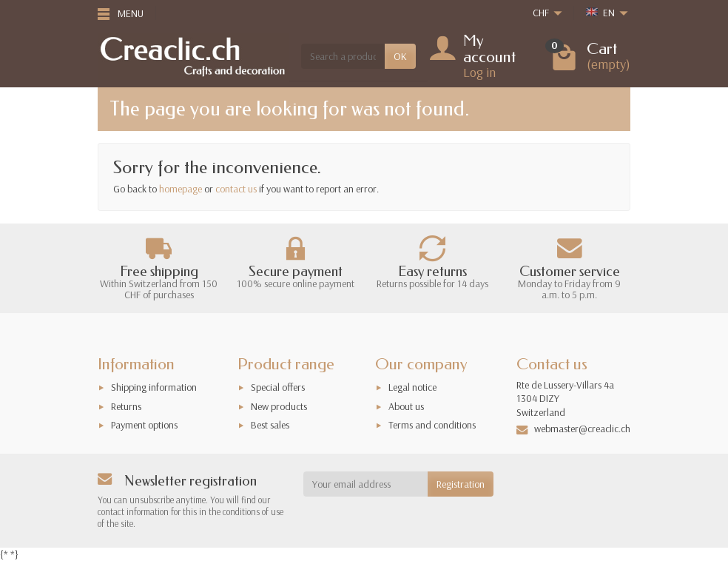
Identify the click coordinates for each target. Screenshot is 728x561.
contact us (236, 189)
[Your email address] (366, 484)
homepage (181, 189)
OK (400, 56)
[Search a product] (343, 56)
